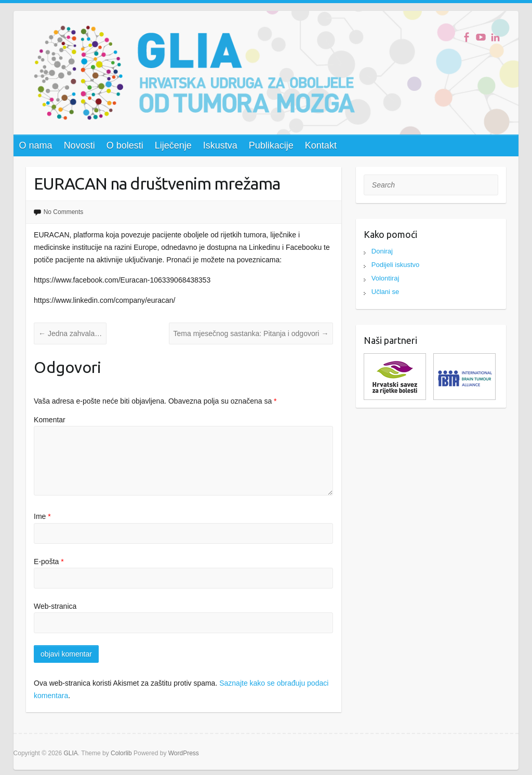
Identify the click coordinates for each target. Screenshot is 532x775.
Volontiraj (385, 278)
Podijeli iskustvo (396, 265)
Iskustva (220, 145)
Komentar (50, 420)
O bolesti (125, 145)
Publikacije (271, 145)
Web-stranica (55, 606)
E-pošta (49, 562)
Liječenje (173, 145)
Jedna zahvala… (70, 333)
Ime (42, 516)
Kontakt (321, 145)
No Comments (64, 212)
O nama (36, 145)
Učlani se (385, 292)
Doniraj (382, 251)
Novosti (79, 145)
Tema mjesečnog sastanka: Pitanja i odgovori (251, 333)
